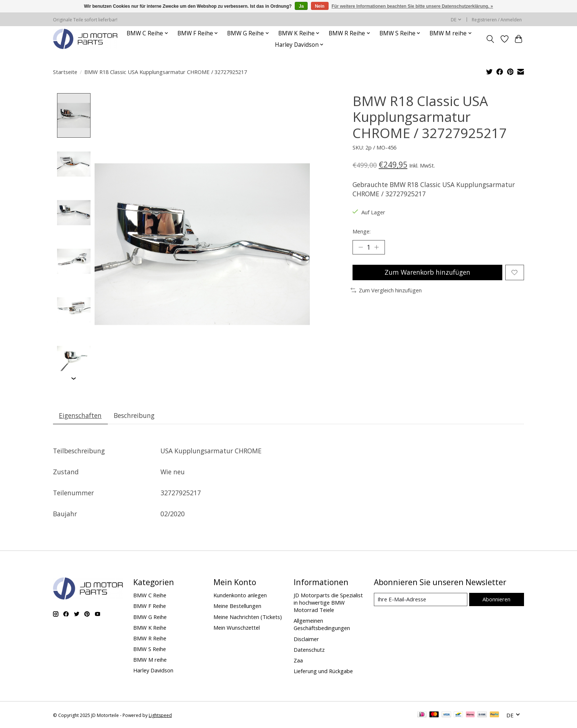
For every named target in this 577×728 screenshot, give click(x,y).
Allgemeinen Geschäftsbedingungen (322, 625)
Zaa (298, 661)
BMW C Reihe (150, 595)
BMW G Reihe (150, 617)
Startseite (65, 72)
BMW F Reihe (150, 606)
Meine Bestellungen (237, 606)
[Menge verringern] (361, 247)
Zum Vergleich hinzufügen (386, 290)
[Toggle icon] (490, 39)
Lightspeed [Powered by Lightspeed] (160, 715)
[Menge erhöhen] (377, 247)
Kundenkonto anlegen (240, 595)
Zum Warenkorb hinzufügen (427, 272)
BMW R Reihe (150, 639)
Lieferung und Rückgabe (323, 671)
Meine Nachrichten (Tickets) (248, 617)
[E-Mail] (421, 599)
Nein (320, 6)
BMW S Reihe (150, 649)
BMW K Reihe (150, 627)
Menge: (362, 231)
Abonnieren (496, 599)
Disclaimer (306, 639)
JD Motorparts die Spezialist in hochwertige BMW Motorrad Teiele (328, 603)
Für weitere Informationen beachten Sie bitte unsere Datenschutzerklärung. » (412, 6)
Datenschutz (309, 650)
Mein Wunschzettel (237, 627)
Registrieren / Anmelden (497, 20)
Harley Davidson (153, 671)
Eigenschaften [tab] (81, 415)
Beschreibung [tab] (134, 415)
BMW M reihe (150, 660)
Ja (301, 6)
